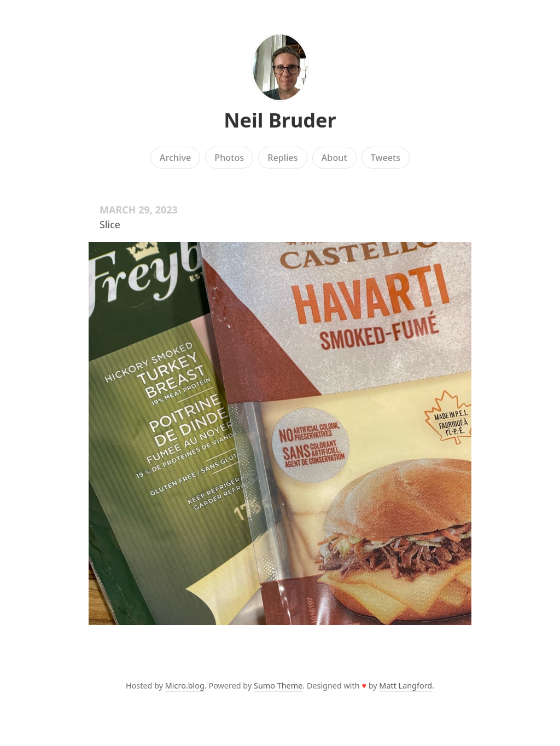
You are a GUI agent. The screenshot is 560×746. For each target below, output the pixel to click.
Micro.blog (185, 686)
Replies (282, 158)
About (334, 158)
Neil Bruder (280, 120)
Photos (229, 158)
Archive (175, 158)
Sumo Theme (278, 686)
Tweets (386, 158)
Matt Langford (406, 686)
